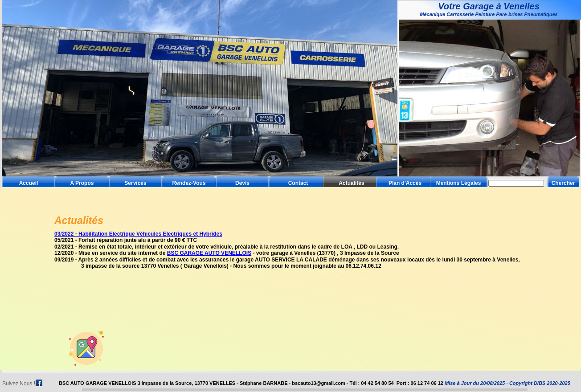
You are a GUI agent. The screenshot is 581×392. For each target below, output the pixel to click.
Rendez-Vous (189, 183)
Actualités (351, 183)
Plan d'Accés (405, 183)
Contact (298, 183)
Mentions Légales (459, 183)
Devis (242, 183)
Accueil (29, 183)
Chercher (563, 183)
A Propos (82, 183)
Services (135, 183)
